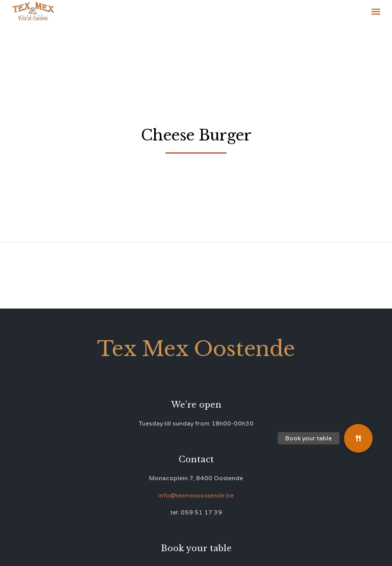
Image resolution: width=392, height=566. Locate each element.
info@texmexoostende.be (196, 496)
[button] (358, 438)
